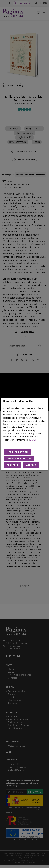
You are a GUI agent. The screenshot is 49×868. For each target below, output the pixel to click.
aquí (33, 440)
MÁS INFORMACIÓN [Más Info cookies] (17, 452)
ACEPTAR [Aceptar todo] (31, 465)
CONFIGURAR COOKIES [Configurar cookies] (19, 458)
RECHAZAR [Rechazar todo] (13, 465)
